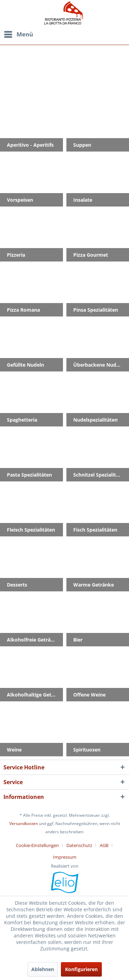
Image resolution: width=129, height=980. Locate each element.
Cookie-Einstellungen (37, 845)
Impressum (65, 857)
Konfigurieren (81, 969)
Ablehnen (43, 969)
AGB (104, 845)
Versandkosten (24, 823)
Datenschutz (79, 845)
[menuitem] (64, 34)
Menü (19, 34)
